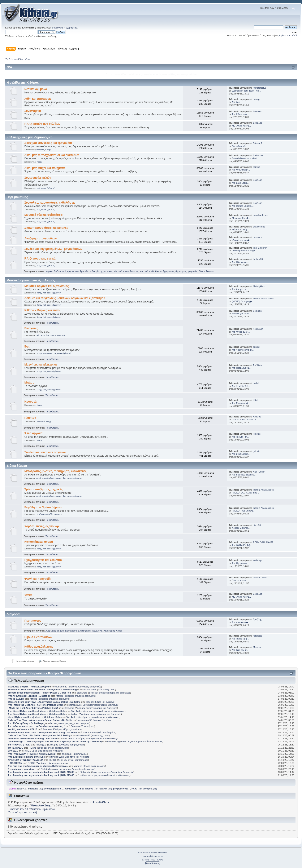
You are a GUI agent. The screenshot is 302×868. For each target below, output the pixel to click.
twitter (171, 74)
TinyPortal (146, 856)
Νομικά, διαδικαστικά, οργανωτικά (62, 271)
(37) (122, 789)
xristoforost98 (260, 88)
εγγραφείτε (71, 28)
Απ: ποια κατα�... (241, 622)
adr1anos (41, 335)
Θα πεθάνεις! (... (240, 146)
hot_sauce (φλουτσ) (46, 188)
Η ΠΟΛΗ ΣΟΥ (15, 763)
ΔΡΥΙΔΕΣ (13, 751)
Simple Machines (159, 853)
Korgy (48, 150)
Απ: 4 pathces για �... (243, 350)
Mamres (257, 647)
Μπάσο (29, 383)
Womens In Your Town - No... (246, 91)
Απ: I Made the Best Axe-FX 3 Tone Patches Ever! (35, 705)
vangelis (40, 150)
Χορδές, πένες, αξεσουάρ (42, 526)
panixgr (257, 99)
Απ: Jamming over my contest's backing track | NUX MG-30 (41, 772)
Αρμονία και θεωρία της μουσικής (96, 271)
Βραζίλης (257, 123)
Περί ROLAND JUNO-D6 (244, 420)
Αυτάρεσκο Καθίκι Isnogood (49, 478)
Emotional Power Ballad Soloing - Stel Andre (33, 739)
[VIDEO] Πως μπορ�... (244, 511)
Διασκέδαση (71, 631)
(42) (22, 789)
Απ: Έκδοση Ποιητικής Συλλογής (26, 723)
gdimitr (256, 451)
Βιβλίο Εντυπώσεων (38, 637)
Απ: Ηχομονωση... (241, 563)
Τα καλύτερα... (52, 323)
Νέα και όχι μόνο (36, 89)
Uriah (256, 400)
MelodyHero (259, 286)
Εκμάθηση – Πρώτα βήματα (43, 507)
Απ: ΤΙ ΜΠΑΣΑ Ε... (241, 386)
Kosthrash (258, 329)
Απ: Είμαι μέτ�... (240, 183)
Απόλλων (258, 365)
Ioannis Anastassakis (263, 298)
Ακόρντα (210, 271)
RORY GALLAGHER (263, 542)
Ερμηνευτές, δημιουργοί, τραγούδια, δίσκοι (184, 271)
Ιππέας (256, 167)
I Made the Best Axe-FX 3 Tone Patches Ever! (33, 708)
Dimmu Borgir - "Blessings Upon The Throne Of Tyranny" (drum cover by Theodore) (55, 741)
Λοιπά (119, 631)
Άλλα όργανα (33, 433)
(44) (71, 789)
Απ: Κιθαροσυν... (240, 114)
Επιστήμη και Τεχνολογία (90, 631)
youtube (191, 74)
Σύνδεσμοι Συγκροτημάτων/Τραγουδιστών (53, 249)
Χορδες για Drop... (241, 528)
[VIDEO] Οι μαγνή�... (243, 301)
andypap (257, 560)
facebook (155, 74)
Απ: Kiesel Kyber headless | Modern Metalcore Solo (37, 711)
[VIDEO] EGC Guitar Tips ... (246, 493)
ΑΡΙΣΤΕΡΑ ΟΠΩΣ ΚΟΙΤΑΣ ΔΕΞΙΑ (26, 760)
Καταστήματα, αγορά (39, 542)
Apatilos (257, 417)
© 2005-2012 (157, 856)
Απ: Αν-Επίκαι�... (241, 170)
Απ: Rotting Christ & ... (243, 206)
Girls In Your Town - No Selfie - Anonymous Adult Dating (39, 735)
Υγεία (28, 595)
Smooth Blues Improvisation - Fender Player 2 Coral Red (39, 693)
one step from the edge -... (245, 251)
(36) (137, 789)
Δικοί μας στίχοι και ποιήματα (44, 168)
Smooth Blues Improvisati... (245, 158)
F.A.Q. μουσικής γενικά (40, 259)
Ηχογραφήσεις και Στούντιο (43, 560)
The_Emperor (260, 248)
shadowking (113, 741)
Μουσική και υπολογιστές (126, 271)
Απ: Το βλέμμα (16, 699)
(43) (150, 789)
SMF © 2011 (144, 853)
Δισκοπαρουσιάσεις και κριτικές (46, 228)
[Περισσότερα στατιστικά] (22, 812)
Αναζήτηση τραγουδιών (40, 238)
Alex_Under (259, 472)
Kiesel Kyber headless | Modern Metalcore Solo (34, 717)
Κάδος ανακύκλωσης (39, 647)
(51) (54, 789)
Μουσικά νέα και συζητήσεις (44, 215)
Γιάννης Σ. (258, 143)
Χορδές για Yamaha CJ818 (22, 729)
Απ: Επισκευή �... (241, 403)
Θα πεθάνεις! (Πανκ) (19, 745)
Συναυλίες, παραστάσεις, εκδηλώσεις (50, 203)
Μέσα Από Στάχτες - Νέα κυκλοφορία (28, 687)
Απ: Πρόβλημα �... (241, 368)
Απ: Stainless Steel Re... (244, 475)
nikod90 (257, 525)
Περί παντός (33, 621)
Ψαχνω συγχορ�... (241, 240)
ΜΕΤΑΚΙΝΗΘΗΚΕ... (242, 126)
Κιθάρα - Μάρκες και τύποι (42, 310)
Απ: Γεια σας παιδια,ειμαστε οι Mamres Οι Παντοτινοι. (38, 766)
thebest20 (258, 259)
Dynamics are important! (22, 769)
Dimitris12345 (260, 577)
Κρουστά (30, 402)
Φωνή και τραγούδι (37, 579)
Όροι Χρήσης (153, 863)
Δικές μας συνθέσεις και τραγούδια (48, 143)
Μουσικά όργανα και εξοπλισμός (47, 286)
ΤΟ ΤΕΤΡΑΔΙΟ (16, 748)
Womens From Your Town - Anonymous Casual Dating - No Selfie (44, 702)
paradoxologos (260, 215)
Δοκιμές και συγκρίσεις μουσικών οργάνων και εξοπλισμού (65, 298)
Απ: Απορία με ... (240, 289)
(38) (89, 789)
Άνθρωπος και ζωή (55, 631)
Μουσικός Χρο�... (241, 218)
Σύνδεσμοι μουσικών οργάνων (45, 452)
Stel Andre (258, 155)
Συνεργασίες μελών (38, 178)
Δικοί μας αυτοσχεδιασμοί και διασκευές (52, 155)
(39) (35, 789)
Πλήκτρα (30, 418)
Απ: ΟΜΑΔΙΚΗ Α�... (242, 545)
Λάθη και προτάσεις (38, 99)
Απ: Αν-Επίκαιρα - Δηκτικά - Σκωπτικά (29, 696)
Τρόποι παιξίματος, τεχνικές (43, 489)
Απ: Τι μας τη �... (241, 639)
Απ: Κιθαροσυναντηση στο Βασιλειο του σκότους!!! (36, 726)
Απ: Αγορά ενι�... (241, 332)
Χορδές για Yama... (241, 314)
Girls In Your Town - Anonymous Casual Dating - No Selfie (40, 720)
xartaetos (258, 636)
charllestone (259, 227)
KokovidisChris (99, 802)
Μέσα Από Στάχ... (241, 230)
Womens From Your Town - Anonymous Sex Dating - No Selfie (42, 732)
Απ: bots (236, 102)
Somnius (257, 111)
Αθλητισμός (109, 631)
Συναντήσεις (33, 111)
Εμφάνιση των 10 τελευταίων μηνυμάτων (31, 809)
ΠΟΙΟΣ (33, 748)
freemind (41, 421)
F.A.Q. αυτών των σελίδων (42, 124)
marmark (257, 237)
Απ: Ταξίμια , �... (240, 437)
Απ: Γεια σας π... (240, 650)
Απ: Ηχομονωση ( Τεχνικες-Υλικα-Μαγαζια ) (32, 754)
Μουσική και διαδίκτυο (151, 271)
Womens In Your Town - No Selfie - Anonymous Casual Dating (42, 690)
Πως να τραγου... (240, 580)
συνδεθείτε (58, 28)
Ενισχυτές (31, 328)
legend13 (91, 702)
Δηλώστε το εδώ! (288, 35)
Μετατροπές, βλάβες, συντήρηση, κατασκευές (55, 471)
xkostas (257, 434)
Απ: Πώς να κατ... (240, 262)
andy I (256, 383)
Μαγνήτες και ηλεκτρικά (41, 365)
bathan (72, 705)
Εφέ (27, 347)
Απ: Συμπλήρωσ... (241, 454)
